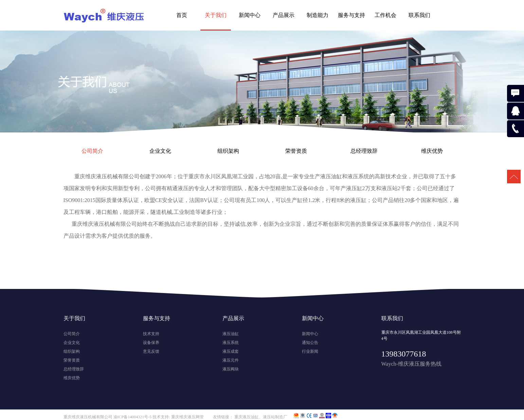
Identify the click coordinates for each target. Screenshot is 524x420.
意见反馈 (151, 351)
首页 (182, 15)
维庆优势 (432, 151)
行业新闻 (310, 351)
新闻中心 (250, 15)
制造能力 (318, 15)
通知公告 (310, 343)
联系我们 (419, 15)
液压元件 (231, 360)
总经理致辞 (364, 151)
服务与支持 (351, 15)
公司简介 (92, 151)
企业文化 (160, 151)
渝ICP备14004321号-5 (133, 417)
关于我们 (216, 15)
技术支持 (151, 334)
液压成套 (231, 351)
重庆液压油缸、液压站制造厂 (261, 417)
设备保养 (151, 343)
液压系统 (231, 343)
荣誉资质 (296, 151)
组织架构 (228, 151)
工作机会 (385, 15)
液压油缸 (231, 334)
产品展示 (284, 15)
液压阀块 (231, 369)
